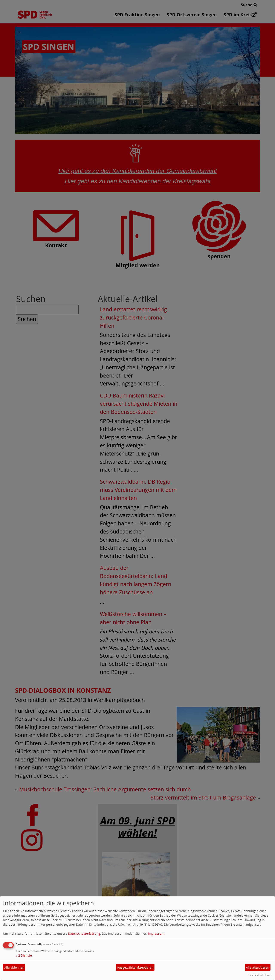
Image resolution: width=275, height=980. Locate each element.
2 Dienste (24, 955)
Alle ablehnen (14, 967)
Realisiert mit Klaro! (260, 975)
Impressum (156, 933)
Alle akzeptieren (258, 967)
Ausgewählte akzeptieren (135, 967)
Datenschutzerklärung (84, 933)
